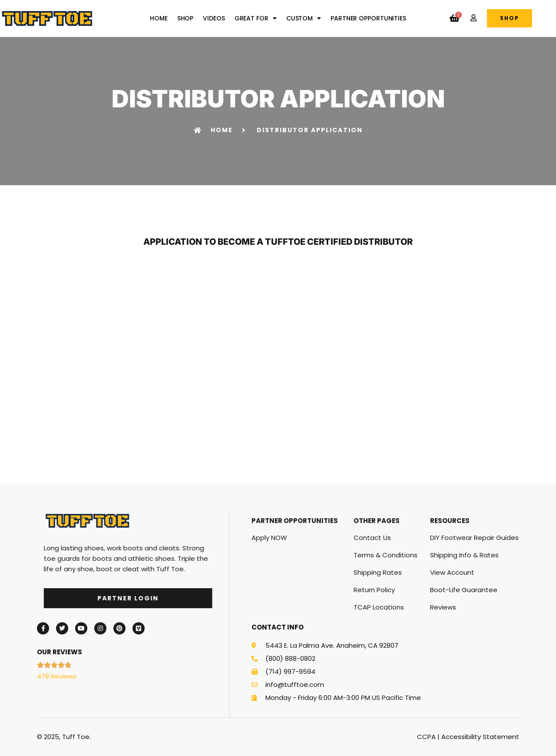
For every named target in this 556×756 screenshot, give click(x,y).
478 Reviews (57, 676)
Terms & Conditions (386, 610)
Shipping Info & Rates (464, 610)
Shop (185, 18)
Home (159, 18)
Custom (304, 18)
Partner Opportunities (368, 18)
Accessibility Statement (480, 737)
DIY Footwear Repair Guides (474, 593)
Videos (214, 18)
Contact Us (372, 593)
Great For (256, 18)
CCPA (426, 737)
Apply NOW (269, 593)
